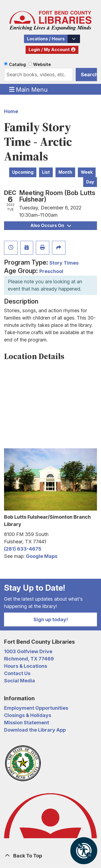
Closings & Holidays (28, 715)
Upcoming (23, 172)
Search (89, 75)
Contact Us (17, 673)
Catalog (17, 64)
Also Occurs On (51, 226)
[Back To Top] (50, 856)
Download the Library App (35, 730)
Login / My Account (49, 50)
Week (87, 172)
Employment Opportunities (36, 708)
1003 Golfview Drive (28, 651)
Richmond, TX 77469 (29, 659)
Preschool (51, 271)
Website (42, 64)
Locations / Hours (46, 39)
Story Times (64, 263)
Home (11, 111)
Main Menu (29, 89)
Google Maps (42, 556)
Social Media (20, 681)
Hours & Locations (26, 666)
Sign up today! (51, 619)
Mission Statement (27, 723)
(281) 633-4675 (23, 549)
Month (65, 172)
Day (90, 182)
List (46, 172)
